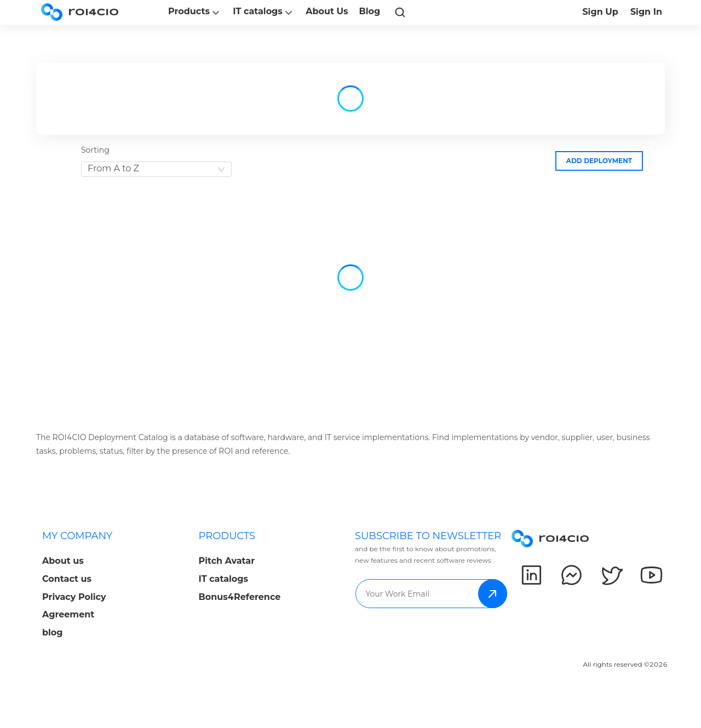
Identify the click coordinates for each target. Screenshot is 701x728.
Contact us (67, 579)
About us (63, 561)
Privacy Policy (74, 597)
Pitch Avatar (227, 561)
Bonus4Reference (240, 597)
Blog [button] (370, 11)
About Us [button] (327, 11)
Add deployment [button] (599, 161)
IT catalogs (264, 13)
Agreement (68, 614)
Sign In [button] (646, 12)
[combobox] (156, 169)
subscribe (493, 594)
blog (53, 632)
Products (195, 13)
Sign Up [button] (600, 12)
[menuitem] (112, 588)
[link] (400, 12)
